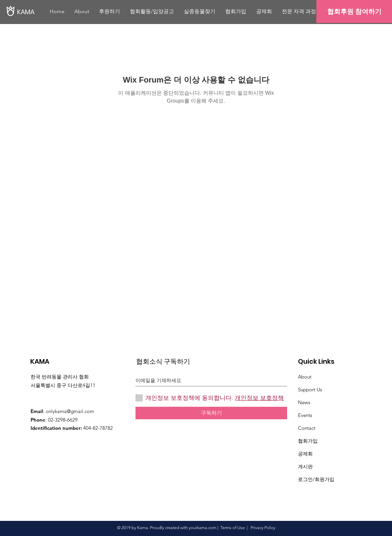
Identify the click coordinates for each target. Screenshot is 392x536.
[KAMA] (39, 12)
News (304, 402)
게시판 (305, 466)
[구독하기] (211, 413)
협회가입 (308, 441)
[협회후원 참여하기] (354, 12)
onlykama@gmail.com (70, 411)
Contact (307, 428)
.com (212, 528)
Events (305, 415)
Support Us (310, 390)
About (305, 377)
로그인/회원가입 (316, 479)
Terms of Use (233, 528)
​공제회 (305, 454)
